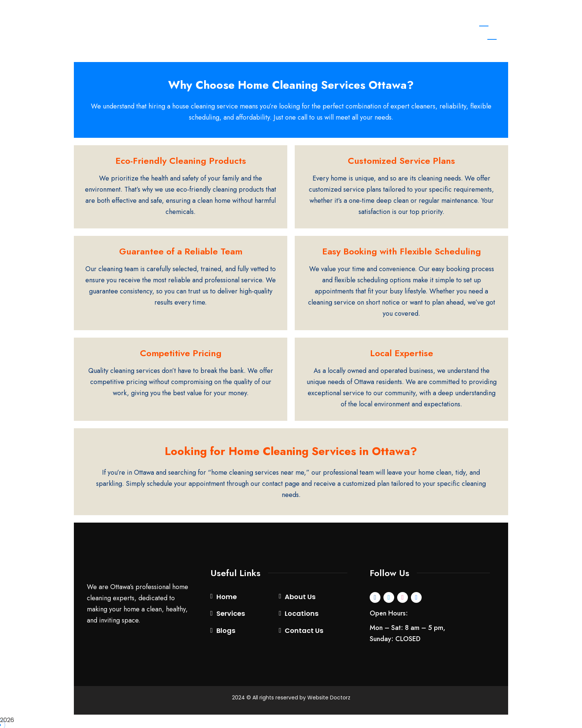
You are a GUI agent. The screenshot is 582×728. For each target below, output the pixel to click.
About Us (300, 599)
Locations (302, 616)
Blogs (226, 633)
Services (231, 616)
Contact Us (304, 633)
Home (227, 599)
